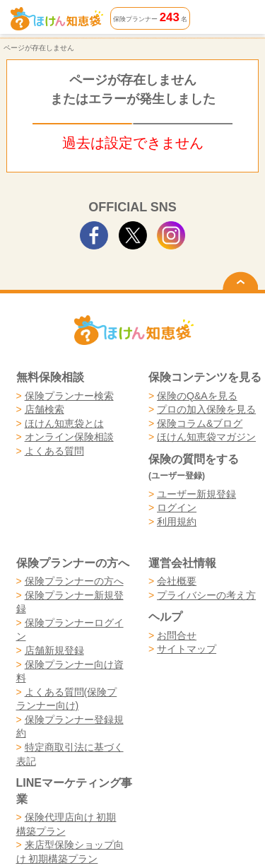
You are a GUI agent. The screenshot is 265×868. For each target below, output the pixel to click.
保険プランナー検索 (69, 396)
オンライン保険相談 (69, 437)
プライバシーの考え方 (206, 595)
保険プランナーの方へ (74, 581)
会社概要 (177, 581)
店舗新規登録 (54, 650)
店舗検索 (45, 409)
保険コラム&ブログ (200, 423)
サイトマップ (187, 649)
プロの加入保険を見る (206, 409)
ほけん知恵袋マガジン (206, 437)
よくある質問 (54, 451)
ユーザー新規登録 (196, 494)
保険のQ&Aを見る (197, 396)
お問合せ (177, 635)
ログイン (177, 508)
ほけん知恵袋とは (64, 423)
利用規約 (177, 522)
